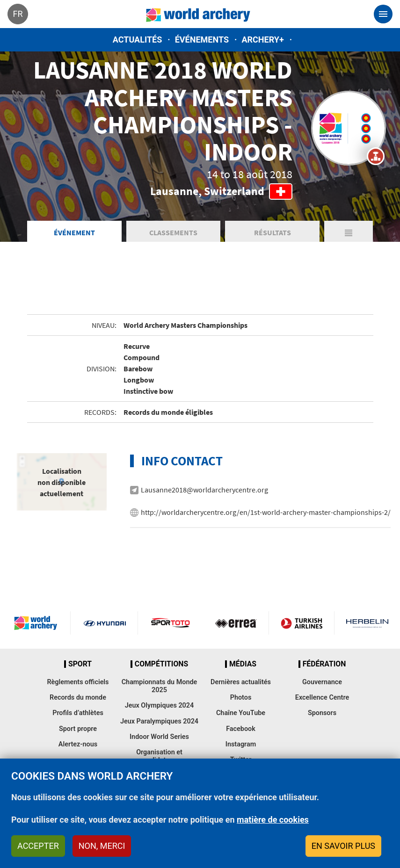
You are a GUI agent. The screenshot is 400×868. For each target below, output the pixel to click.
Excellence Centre (322, 698)
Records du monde (78, 698)
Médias (243, 664)
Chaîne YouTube (241, 713)
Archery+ (262, 40)
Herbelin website (367, 623)
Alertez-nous (78, 744)
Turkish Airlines (302, 623)
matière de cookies (273, 820)
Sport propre (78, 729)
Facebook (241, 729)
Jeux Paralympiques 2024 (159, 721)
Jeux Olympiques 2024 (160, 705)
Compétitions (161, 664)
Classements (173, 232)
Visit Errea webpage (236, 623)
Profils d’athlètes (78, 713)
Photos (241, 698)
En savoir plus (343, 846)
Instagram (241, 744)
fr (18, 14)
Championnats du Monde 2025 (160, 686)
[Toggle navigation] (383, 14)
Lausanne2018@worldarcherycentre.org (204, 490)
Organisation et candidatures (159, 756)
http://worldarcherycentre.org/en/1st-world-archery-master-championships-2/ (266, 512)
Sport (80, 664)
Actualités (138, 40)
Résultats (273, 232)
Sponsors (322, 713)
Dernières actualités (241, 682)
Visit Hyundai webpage (105, 623)
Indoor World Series (159, 737)
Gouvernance (322, 682)
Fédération (324, 664)
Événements (202, 40)
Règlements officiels (78, 682)
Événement (74, 232)
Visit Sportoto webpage (171, 623)
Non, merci (102, 846)
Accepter (38, 846)
